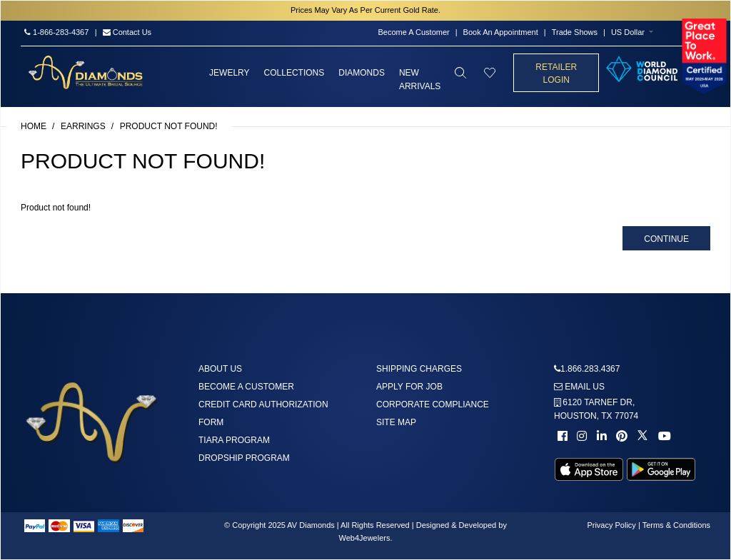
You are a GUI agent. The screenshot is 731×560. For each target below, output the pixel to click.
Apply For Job (409, 387)
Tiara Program (234, 440)
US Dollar (628, 32)
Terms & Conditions (676, 525)
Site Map (396, 422)
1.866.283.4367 (590, 369)
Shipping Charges (419, 369)
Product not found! (169, 126)
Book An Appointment (501, 32)
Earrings (83, 126)
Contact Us (127, 32)
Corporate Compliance (433, 404)
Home (34, 126)
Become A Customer (413, 32)
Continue (666, 239)
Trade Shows (575, 32)
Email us (579, 387)
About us (220, 369)
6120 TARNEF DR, (596, 409)
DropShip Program (244, 458)
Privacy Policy (611, 525)
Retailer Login (556, 73)
